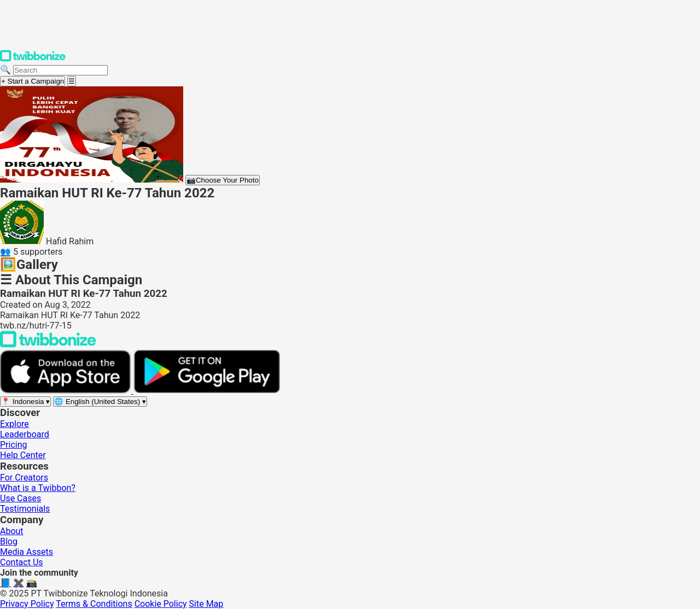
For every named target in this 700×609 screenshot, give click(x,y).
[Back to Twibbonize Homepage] (48, 345)
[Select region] (25, 402)
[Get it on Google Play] (207, 391)
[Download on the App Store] (67, 391)
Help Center (23, 455)
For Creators (24, 478)
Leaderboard (25, 434)
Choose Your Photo (223, 180)
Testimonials (25, 509)
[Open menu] (72, 81)
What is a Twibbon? (38, 488)
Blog (9, 541)
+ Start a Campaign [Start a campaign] (33, 81)
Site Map (206, 604)
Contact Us (22, 562)
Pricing (14, 445)
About (12, 531)
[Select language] (100, 402)
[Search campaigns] (60, 70)
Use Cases (21, 498)
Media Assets (27, 552)
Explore (14, 424)
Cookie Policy (161, 604)
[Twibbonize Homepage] (33, 59)
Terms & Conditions (94, 604)
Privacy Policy (27, 604)
